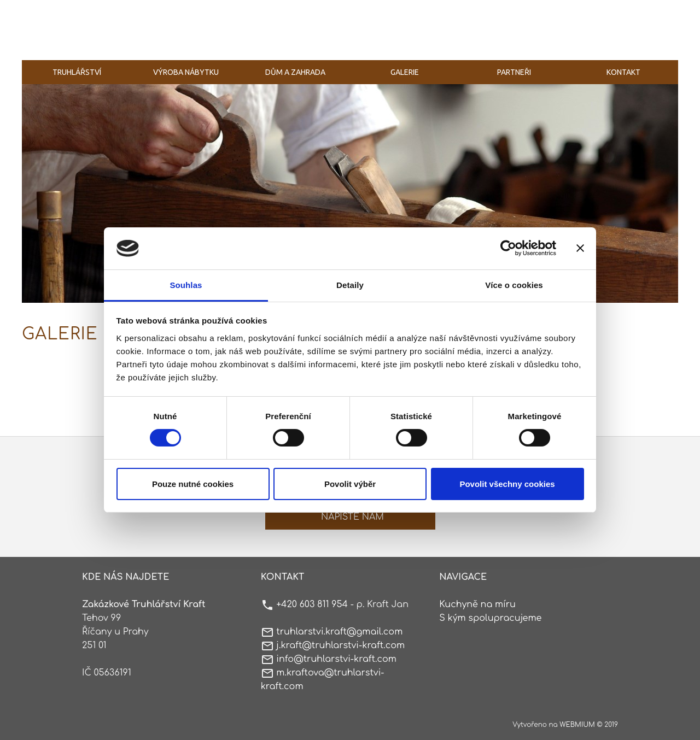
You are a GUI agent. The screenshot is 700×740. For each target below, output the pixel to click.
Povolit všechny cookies (507, 484)
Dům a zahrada (295, 72)
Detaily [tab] (350, 285)
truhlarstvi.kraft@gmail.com (339, 632)
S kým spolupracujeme (490, 618)
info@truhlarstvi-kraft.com (336, 659)
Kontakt (623, 72)
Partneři (514, 72)
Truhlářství (77, 72)
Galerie (405, 72)
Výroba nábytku (186, 72)
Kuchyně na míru (477, 604)
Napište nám (352, 517)
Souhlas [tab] (186, 285)
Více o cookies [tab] (514, 285)
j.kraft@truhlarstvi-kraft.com (340, 645)
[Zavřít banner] (580, 248)
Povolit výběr (350, 484)
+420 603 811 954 (312, 604)
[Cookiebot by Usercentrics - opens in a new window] (508, 248)
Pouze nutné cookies (193, 484)
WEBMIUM (577, 725)
